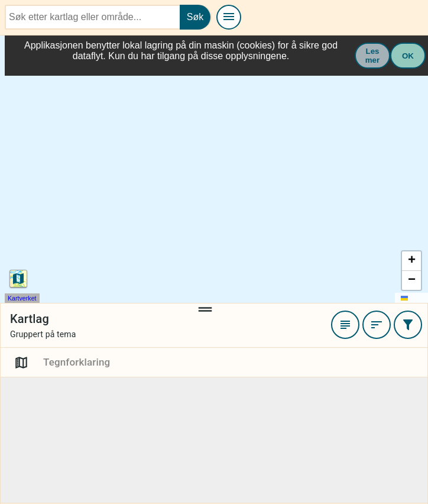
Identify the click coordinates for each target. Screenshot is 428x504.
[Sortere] (377, 325)
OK (408, 56)
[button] (411, 262)
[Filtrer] (408, 325)
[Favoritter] (345, 325)
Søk (195, 17)
